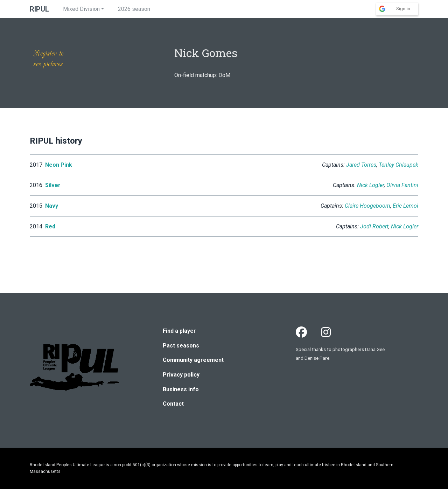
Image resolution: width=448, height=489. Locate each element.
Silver (53, 185)
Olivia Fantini (402, 185)
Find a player (179, 331)
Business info (181, 389)
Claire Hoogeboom (367, 206)
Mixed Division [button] (81, 9)
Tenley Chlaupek (398, 165)
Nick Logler (370, 185)
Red (50, 226)
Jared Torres (361, 165)
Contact (173, 404)
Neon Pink (59, 165)
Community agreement (193, 360)
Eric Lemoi (405, 206)
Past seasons (181, 346)
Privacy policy (181, 375)
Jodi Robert (374, 226)
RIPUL (39, 9)
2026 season (134, 9)
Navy (52, 206)
